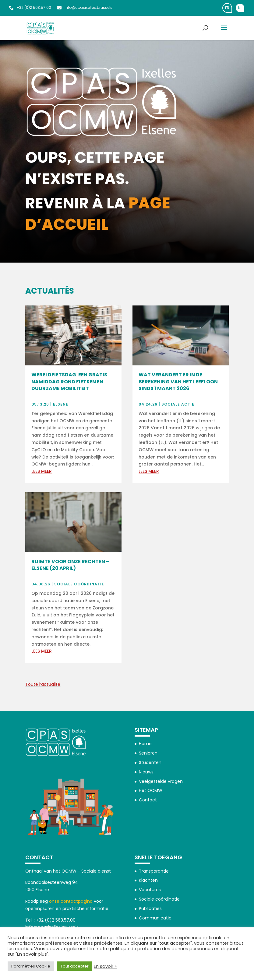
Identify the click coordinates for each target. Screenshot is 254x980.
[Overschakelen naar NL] (240, 8)
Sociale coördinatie (79, 584)
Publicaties (150, 909)
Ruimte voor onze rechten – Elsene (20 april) (70, 565)
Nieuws (146, 772)
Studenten (150, 762)
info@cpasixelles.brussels (85, 7)
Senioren (148, 753)
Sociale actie (178, 404)
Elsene (61, 404)
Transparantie (154, 871)
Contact (148, 800)
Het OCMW (151, 790)
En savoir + (106, 966)
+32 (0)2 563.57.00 (30, 7)
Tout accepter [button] (75, 966)
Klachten (148, 880)
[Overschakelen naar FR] (227, 8)
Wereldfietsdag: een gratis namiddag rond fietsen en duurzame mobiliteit (69, 382)
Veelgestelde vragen (161, 781)
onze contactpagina (71, 901)
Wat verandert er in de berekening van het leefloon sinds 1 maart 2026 (178, 382)
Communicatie (155, 918)
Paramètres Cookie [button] (31, 966)
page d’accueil (98, 214)
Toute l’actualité (43, 684)
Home (145, 744)
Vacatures (150, 890)
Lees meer (42, 471)
